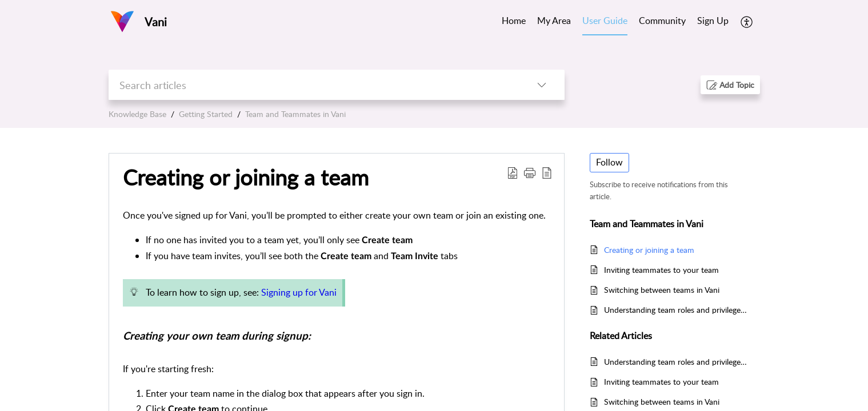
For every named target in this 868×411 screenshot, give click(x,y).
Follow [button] (609, 162)
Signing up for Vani (299, 292)
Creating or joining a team (246, 178)
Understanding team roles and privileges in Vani (676, 310)
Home (514, 21)
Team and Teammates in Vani (295, 114)
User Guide (605, 21)
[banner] (434, 64)
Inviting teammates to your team (661, 270)
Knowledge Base (137, 114)
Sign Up (713, 21)
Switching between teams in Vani (662, 290)
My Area (554, 21)
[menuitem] (713, 22)
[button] (730, 85)
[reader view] (547, 172)
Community (662, 21)
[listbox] (542, 85)
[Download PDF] (513, 172)
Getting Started (206, 114)
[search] (314, 85)
